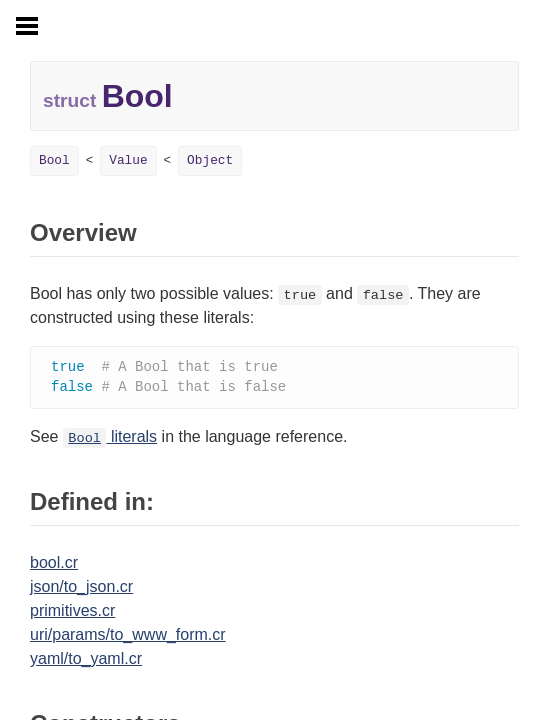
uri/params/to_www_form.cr (128, 636)
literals (110, 438)
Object (210, 160)
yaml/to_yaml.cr (86, 660)
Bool (54, 160)
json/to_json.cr (81, 588)
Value (128, 160)
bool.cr (54, 564)
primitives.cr (72, 612)
